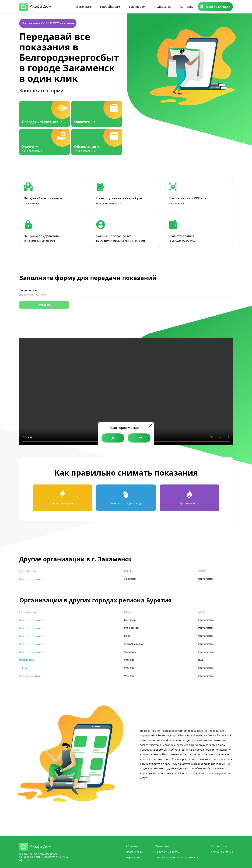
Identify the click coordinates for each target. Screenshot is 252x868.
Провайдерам (110, 7)
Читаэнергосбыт (30, 676)
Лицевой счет (28, 290)
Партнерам (137, 7)
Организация (28, 571)
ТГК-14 (23, 668)
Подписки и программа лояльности (177, 857)
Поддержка (162, 7)
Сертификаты (219, 846)
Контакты (187, 7)
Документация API (222, 852)
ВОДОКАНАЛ (27, 660)
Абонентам (83, 7)
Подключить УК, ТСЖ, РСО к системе (48, 23)
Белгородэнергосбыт (33, 579)
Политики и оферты (167, 852)
